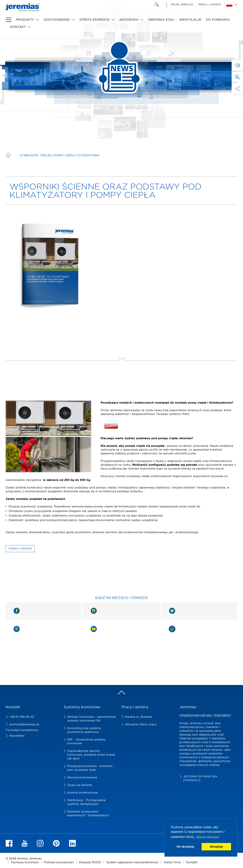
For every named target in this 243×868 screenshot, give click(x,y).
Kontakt (18, 27)
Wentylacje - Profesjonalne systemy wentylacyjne (86, 802)
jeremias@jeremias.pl (24, 724)
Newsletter (17, 736)
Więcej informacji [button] (208, 837)
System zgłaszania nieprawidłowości (132, 862)
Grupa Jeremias (182, 4)
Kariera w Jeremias (139, 717)
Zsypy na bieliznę (80, 785)
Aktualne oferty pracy (141, 724)
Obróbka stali (161, 20)
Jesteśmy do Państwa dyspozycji (200, 778)
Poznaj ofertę (20, 549)
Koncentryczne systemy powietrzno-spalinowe (84, 730)
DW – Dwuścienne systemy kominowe (86, 741)
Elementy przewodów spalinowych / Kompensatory (88, 813)
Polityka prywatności (59, 862)
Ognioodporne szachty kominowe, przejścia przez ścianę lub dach (91, 755)
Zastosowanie (57, 20)
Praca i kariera (210, 4)
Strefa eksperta (95, 20)
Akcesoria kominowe (82, 777)
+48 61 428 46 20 (22, 717)
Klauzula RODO (90, 862)
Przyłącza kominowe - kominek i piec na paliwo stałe (90, 768)
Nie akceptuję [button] (185, 847)
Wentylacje (190, 20)
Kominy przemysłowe (83, 792)
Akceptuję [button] (216, 847)
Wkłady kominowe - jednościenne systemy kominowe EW (92, 719)
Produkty (25, 20)
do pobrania (218, 20)
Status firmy (172, 862)
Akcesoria (129, 20)
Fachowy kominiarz (25, 862)
